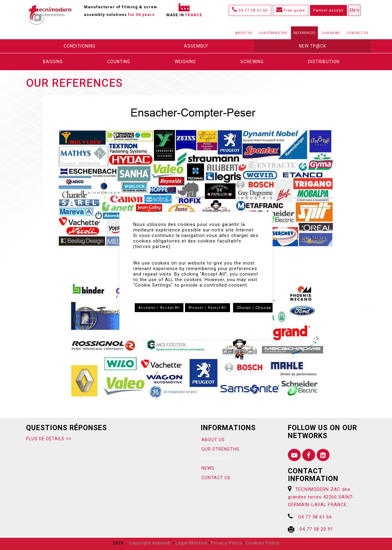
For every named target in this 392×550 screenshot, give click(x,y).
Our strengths (273, 33)
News (208, 468)
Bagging (53, 62)
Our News (331, 33)
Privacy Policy (227, 543)
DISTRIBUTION (324, 62)
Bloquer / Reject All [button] (207, 308)
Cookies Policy (263, 543)
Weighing (185, 62)
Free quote (291, 10)
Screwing (252, 62)
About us (244, 33)
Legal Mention (192, 543)
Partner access (328, 10)
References (304, 33)
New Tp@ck (313, 46)
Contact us (357, 33)
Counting (119, 62)
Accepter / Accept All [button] (159, 308)
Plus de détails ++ (49, 439)
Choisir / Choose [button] (254, 308)
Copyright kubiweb (150, 543)
